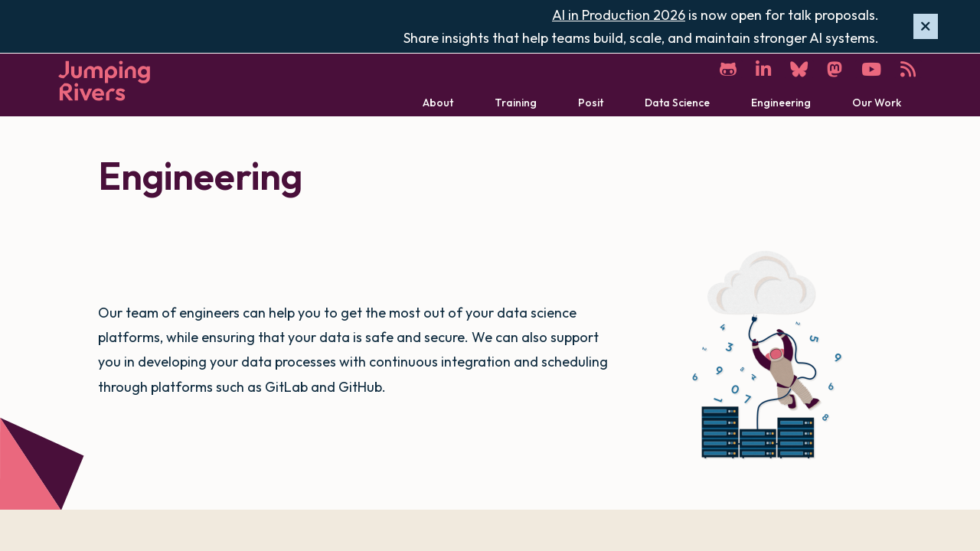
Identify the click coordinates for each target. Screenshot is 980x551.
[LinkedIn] (763, 69)
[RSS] (908, 69)
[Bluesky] (799, 69)
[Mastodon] (835, 69)
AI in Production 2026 (619, 15)
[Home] (104, 81)
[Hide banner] (926, 27)
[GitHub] (728, 69)
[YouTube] (871, 69)
